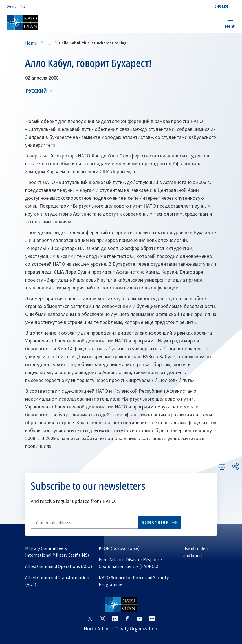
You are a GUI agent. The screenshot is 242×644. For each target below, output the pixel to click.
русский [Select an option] (36, 91)
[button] (225, 6)
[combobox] (225, 6)
